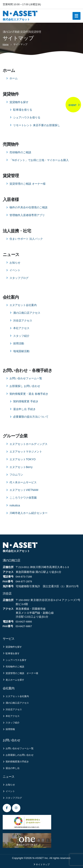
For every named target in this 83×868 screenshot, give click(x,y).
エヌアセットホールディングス (29, 444)
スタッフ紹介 (21, 336)
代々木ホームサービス (23, 482)
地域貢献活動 (21, 351)
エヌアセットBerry (21, 467)
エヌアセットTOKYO (22, 459)
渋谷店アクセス (23, 321)
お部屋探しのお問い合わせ (18, 755)
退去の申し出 (11, 768)
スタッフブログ (19, 278)
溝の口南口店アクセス (27, 313)
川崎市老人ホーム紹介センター (29, 513)
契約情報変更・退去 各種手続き (29, 394)
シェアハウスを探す (15, 660)
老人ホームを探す (13, 680)
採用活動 (19, 343)
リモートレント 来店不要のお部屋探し (37, 125)
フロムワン (16, 475)
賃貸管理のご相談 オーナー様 (28, 184)
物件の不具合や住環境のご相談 (29, 207)
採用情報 (9, 729)
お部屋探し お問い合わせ (25, 386)
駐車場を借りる (23, 110)
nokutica (15, 505)
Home (6, 44)
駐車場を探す (11, 653)
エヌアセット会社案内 (23, 305)
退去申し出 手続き (24, 409)
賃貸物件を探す (19, 102)
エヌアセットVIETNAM (24, 490)
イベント (15, 270)
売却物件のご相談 (20, 152)
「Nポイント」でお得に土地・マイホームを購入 (39, 160)
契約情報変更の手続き (16, 762)
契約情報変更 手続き (26, 401)
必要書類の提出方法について (31, 417)
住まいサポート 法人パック (26, 239)
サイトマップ (43, 865)
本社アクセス (21, 328)
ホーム (14, 78)
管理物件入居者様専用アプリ (27, 215)
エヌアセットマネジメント (26, 452)
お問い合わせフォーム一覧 (26, 378)
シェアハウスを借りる (27, 117)
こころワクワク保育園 (23, 498)
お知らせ (15, 263)
